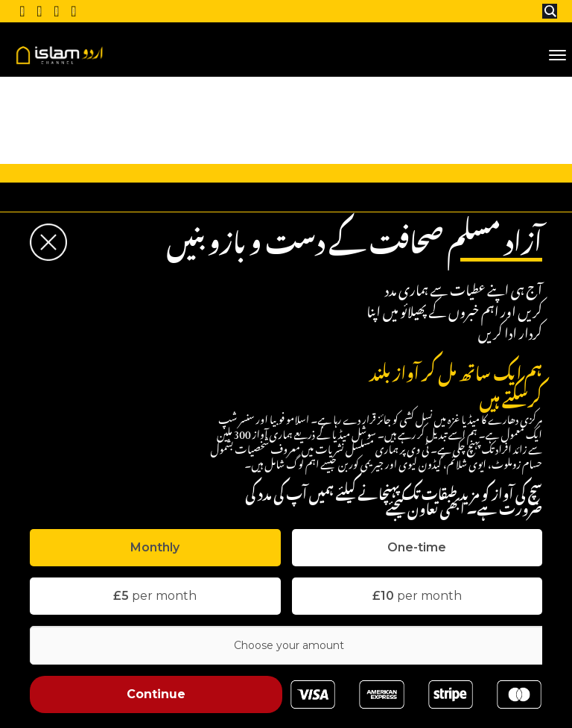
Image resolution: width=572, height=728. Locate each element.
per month (155, 596)
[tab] (155, 548)
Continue (156, 694)
